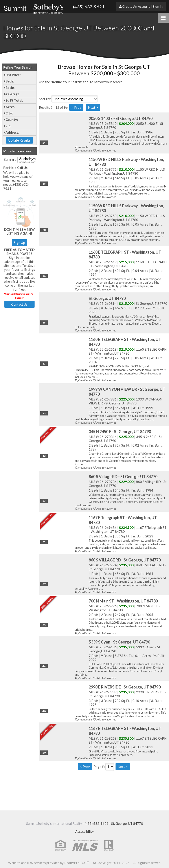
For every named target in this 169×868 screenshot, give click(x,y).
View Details (84, 151)
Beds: (10, 81)
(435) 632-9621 (89, 7)
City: (9, 113)
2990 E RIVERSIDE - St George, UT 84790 (125, 687)
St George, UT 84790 (107, 298)
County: (12, 120)
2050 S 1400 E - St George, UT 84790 (121, 118)
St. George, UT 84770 (127, 823)
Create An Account (136, 6)
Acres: (10, 107)
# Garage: (13, 94)
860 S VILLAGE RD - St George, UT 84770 (125, 560)
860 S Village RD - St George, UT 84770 (123, 477)
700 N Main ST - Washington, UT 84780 (123, 601)
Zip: (8, 126)
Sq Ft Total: (14, 100)
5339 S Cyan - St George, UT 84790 (119, 642)
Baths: (10, 88)
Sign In (158, 6)
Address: (12, 132)
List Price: (13, 75)
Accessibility (84, 831)
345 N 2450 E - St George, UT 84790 (120, 432)
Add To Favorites (105, 151)
